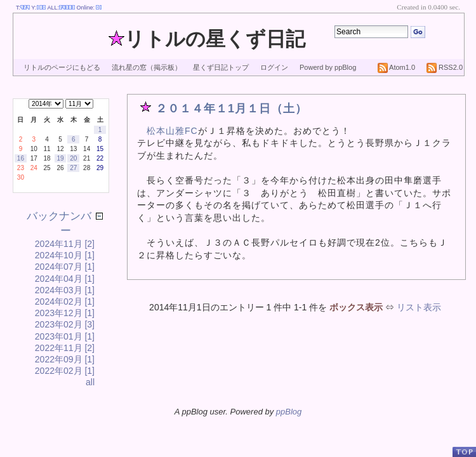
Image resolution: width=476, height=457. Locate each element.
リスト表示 (419, 307)
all (90, 382)
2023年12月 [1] (65, 313)
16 (21, 158)
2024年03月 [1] (65, 290)
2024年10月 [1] (65, 255)
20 (73, 158)
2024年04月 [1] (65, 279)
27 (73, 168)
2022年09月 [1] (65, 359)
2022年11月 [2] (65, 348)
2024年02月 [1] (65, 301)
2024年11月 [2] (65, 244)
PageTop (464, 452)
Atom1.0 (396, 67)
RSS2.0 (445, 67)
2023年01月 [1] (65, 336)
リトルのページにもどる (62, 67)
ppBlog (289, 412)
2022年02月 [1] (65, 371)
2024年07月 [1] (65, 267)
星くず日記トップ (221, 67)
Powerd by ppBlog (328, 67)
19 (60, 158)
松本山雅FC (172, 131)
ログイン (274, 67)
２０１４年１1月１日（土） (231, 109)
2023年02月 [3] (65, 324)
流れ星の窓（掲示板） (147, 67)
